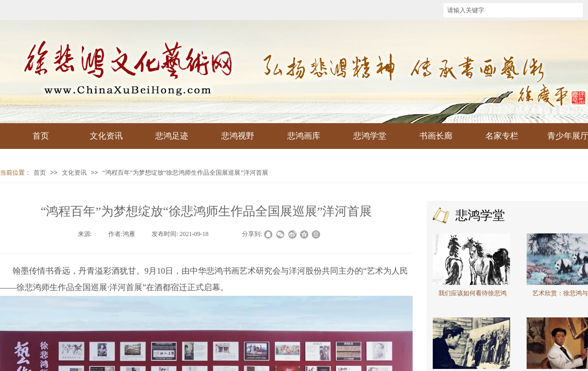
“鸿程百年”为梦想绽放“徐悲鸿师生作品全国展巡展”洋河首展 (185, 173)
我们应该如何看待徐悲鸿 (472, 293)
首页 (40, 173)
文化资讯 (74, 173)
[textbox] (513, 10)
